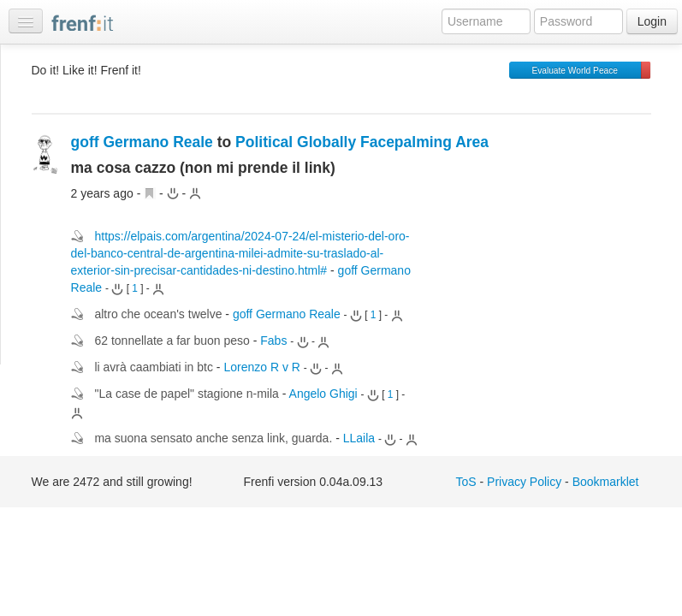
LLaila (359, 438)
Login (652, 21)
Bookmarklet (606, 482)
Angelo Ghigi (323, 394)
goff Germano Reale (142, 142)
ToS (466, 482)
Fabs (273, 341)
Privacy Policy (524, 482)
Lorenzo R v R (261, 367)
